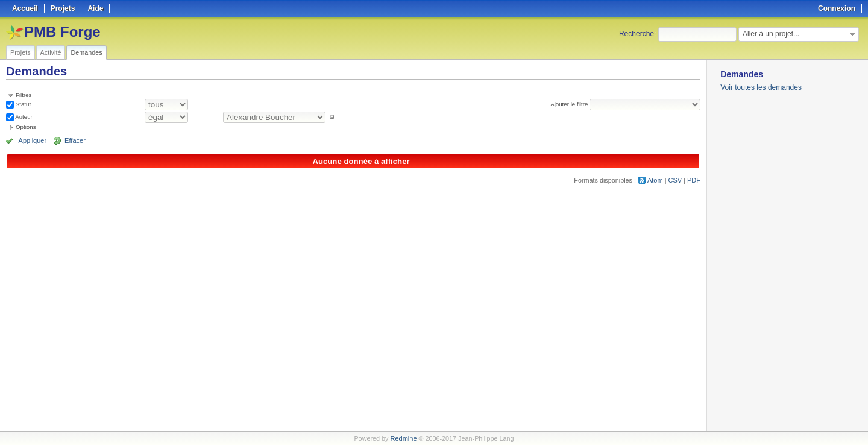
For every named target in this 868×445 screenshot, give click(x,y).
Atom (656, 180)
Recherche (637, 34)
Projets (20, 52)
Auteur (23, 117)
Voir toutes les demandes (761, 87)
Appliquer (32, 140)
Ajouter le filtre (569, 104)
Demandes (86, 52)
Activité (51, 52)
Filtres (24, 95)
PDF (694, 180)
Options (26, 127)
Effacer (73, 140)
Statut (22, 104)
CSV (675, 180)
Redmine (404, 438)
